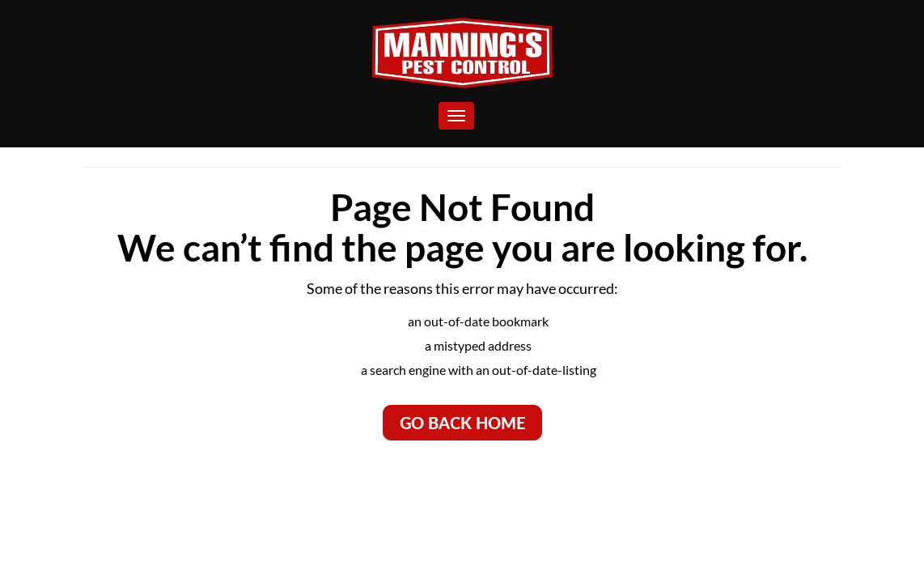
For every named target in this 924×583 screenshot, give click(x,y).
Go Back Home (462, 423)
